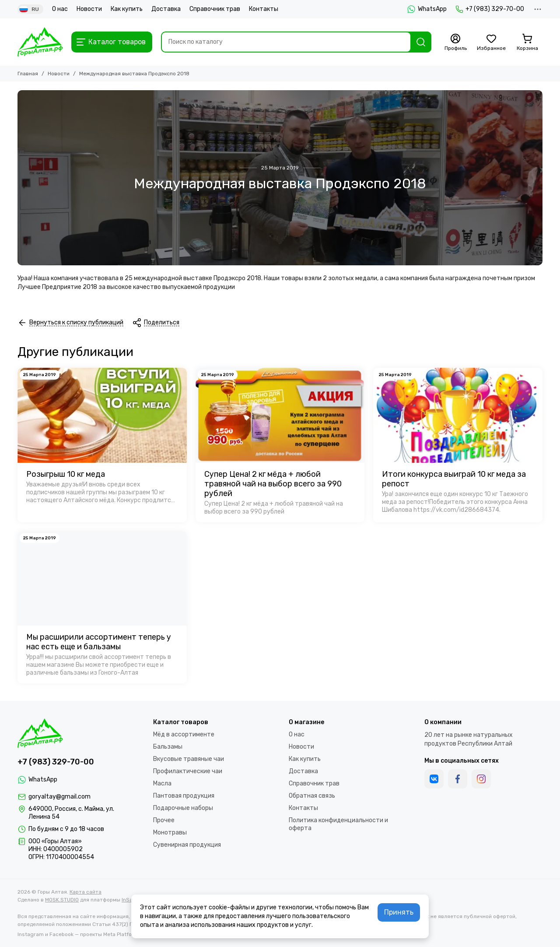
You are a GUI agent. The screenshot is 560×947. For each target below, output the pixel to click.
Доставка (166, 9)
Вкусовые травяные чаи (189, 759)
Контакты (264, 9)
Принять (399, 912)
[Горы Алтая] (40, 42)
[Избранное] (491, 42)
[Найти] (421, 42)
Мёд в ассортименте (184, 734)
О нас (60, 9)
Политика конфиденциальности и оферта (338, 824)
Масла (162, 783)
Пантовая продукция (184, 796)
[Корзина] (527, 42)
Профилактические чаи (188, 771)
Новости (89, 9)
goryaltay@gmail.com (59, 797)
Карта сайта (86, 892)
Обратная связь (312, 796)
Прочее (164, 820)
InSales (131, 900)
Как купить (127, 9)
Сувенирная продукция (187, 845)
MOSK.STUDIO (62, 900)
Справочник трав (215, 9)
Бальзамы (168, 747)
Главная (28, 74)
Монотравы (170, 833)
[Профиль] (455, 42)
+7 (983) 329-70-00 (490, 9)
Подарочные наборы (183, 808)
